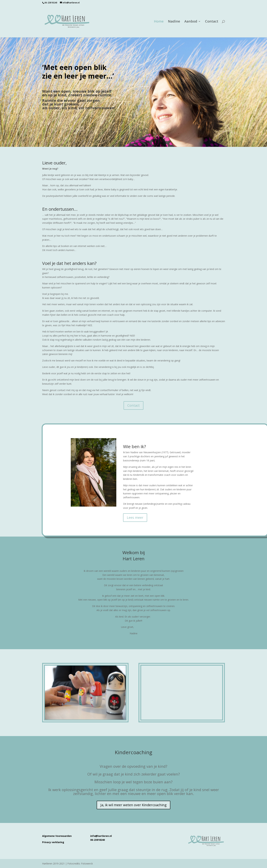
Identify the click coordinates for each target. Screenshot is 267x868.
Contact (212, 22)
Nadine (174, 22)
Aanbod (191, 22)
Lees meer (135, 517)
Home (159, 22)
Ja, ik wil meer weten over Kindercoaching (133, 805)
